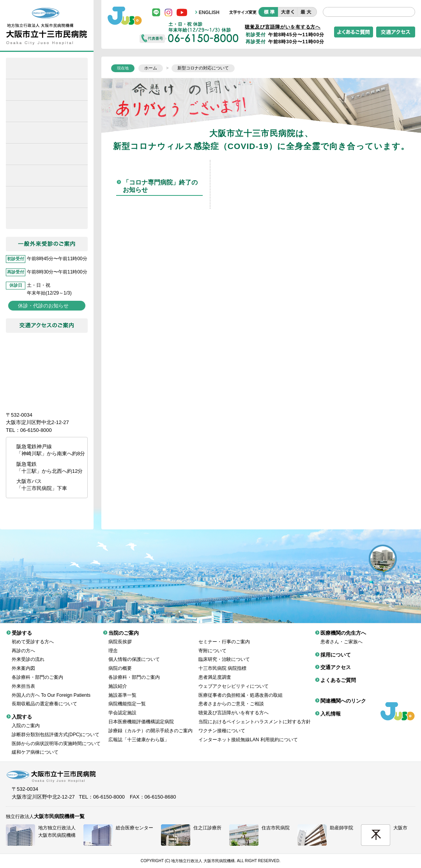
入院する (47, 133)
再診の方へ (23, 645)
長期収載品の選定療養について (44, 698)
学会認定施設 (122, 707)
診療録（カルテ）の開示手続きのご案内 (150, 725)
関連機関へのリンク (343, 695)
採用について (47, 218)
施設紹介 (118, 680)
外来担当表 (23, 680)
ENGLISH (209, 12)
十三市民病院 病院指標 (222, 662)
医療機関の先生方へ (47, 176)
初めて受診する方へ (33, 636)
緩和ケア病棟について (47, 90)
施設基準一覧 (122, 689)
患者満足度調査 (215, 671)
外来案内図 (23, 662)
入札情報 (331, 708)
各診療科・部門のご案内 (37, 671)
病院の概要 (120, 662)
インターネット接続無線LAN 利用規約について (248, 734)
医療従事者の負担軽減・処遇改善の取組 (241, 689)
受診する (47, 111)
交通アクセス (336, 661)
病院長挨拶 (120, 636)
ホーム (47, 68)
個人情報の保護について (134, 653)
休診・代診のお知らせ (43, 306)
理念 (113, 645)
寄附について (212, 645)
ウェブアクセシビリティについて (233, 680)
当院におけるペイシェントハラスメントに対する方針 (255, 716)
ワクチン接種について (222, 725)
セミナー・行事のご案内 (224, 636)
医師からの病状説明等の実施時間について (56, 738)
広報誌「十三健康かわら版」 (139, 734)
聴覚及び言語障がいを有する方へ (283, 27)
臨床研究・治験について (224, 653)
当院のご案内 (47, 154)
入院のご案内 (26, 720)
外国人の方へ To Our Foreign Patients (51, 689)
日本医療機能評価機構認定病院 (141, 716)
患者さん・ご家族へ (341, 636)
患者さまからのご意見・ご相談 (231, 698)
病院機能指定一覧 (127, 698)
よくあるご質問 (338, 674)
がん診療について (47, 197)
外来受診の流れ (28, 653)
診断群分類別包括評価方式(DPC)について (56, 729)
